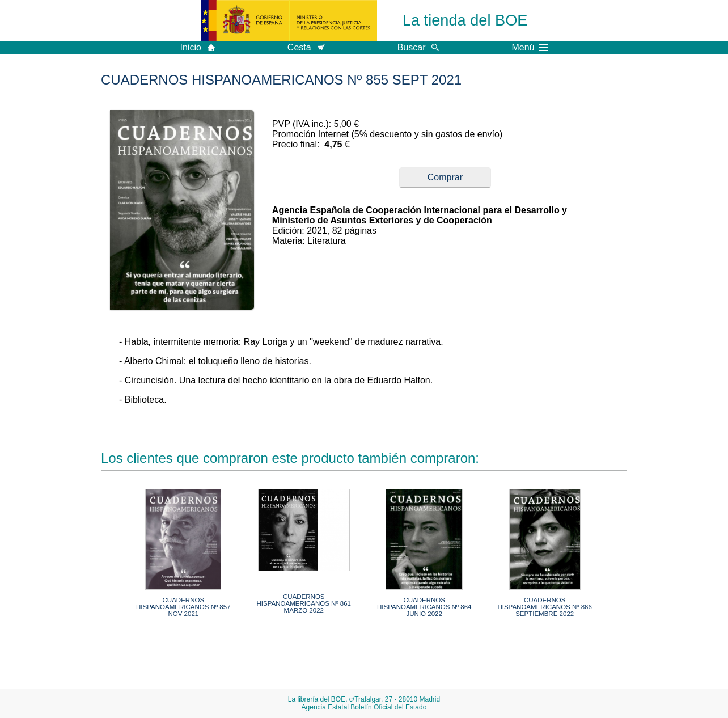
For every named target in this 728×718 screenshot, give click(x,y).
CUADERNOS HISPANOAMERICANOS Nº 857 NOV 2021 (183, 607)
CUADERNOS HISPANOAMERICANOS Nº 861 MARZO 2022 (304, 603)
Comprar (445, 177)
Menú (530, 48)
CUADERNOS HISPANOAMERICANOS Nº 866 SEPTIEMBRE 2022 (545, 607)
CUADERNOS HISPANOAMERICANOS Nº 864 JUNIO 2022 (424, 607)
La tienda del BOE (465, 20)
